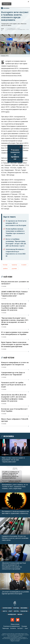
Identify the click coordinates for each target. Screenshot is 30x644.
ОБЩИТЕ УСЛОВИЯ (15, 641)
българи (5, 265)
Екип (26, 628)
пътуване (24, 265)
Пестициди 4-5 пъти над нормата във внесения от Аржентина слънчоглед (15, 512)
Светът (5, 611)
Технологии (24, 611)
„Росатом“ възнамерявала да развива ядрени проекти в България (15, 593)
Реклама (24, 626)
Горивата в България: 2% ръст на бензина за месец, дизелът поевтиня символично (15, 538)
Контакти (13, 628)
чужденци (14, 265)
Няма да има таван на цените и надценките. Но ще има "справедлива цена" (13, 460)
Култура (16, 611)
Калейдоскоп (12, 614)
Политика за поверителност (12, 626)
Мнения (20, 614)
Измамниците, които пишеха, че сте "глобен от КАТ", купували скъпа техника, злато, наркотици (15, 486)
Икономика (5, 8)
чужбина (5, 269)
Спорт (10, 611)
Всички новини (7, 608)
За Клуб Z (20, 628)
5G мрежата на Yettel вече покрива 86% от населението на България (16, 223)
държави (14, 269)
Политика (16, 608)
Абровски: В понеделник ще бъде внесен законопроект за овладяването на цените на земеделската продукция (14, 566)
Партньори (6, 628)
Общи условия (15, 624)
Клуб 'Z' (2, 29)
